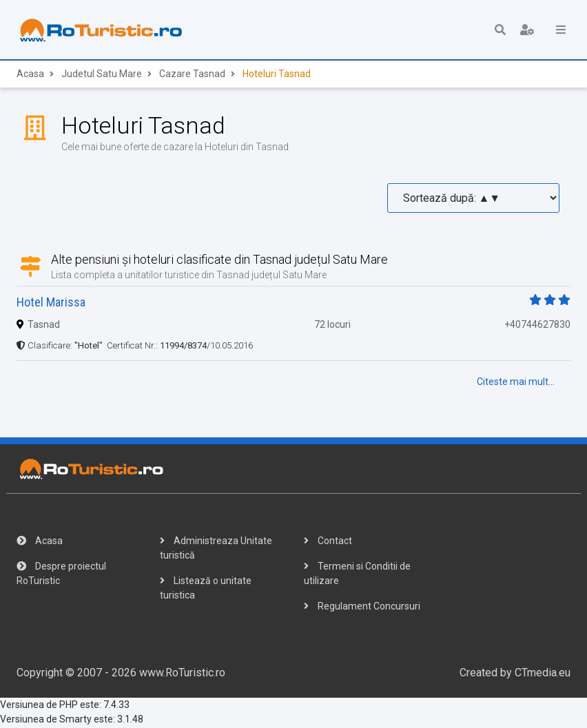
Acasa (30, 75)
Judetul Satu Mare (102, 75)
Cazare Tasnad (192, 75)
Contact (328, 542)
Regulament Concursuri (362, 607)
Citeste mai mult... (516, 383)
